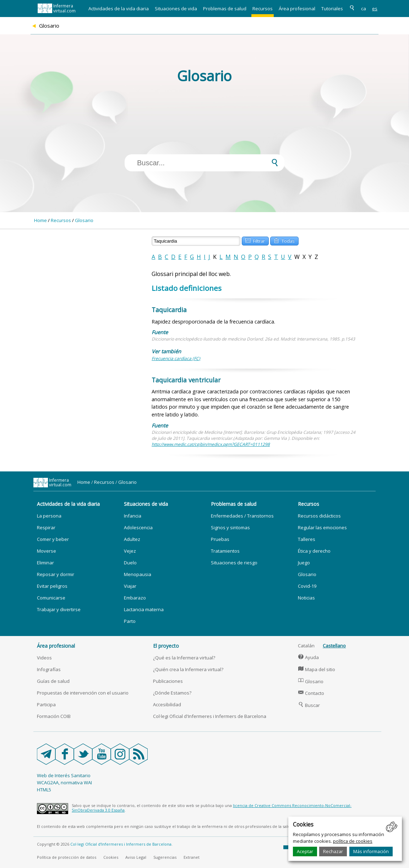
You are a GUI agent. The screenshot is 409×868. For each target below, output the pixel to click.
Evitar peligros (52, 586)
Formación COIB (54, 716)
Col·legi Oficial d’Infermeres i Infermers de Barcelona (121, 844)
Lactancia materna (144, 609)
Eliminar (45, 563)
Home (40, 220)
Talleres (307, 539)
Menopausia (138, 574)
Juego (304, 563)
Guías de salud (53, 681)
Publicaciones (168, 681)
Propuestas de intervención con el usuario (83, 693)
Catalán (306, 646)
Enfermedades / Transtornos (242, 516)
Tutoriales (332, 9)
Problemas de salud (225, 9)
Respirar (46, 527)
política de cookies (353, 841)
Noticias (306, 598)
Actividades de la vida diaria (119, 9)
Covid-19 (307, 586)
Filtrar (255, 240)
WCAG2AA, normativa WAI (64, 783)
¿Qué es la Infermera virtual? (184, 658)
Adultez (132, 539)
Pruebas (220, 539)
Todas (284, 240)
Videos (44, 658)
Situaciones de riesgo (234, 563)
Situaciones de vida (176, 9)
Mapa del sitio (317, 669)
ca (364, 9)
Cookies (111, 857)
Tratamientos (225, 551)
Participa (46, 704)
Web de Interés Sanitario (64, 775)
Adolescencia (138, 527)
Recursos (263, 9)
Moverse (47, 551)
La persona (49, 516)
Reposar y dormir (56, 574)
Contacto (311, 693)
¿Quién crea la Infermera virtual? (188, 669)
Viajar (130, 586)
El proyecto (166, 646)
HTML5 (44, 790)
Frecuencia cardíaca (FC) (176, 358)
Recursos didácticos (319, 516)
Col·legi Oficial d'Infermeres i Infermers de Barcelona (210, 716)
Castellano (334, 646)
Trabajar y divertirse (59, 609)
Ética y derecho (314, 551)
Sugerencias (165, 857)
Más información (371, 851)
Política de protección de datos (67, 857)
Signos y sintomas (230, 527)
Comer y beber (53, 539)
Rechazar (333, 851)
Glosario (84, 220)
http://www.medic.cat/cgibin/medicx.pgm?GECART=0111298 (211, 444)
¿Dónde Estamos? (172, 693)
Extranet (192, 857)
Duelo (130, 563)
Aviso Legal (136, 857)
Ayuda (308, 657)
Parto (130, 621)
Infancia (133, 516)
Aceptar (305, 851)
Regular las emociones (322, 527)
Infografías (49, 669)
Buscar (309, 705)
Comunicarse (51, 598)
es (375, 9)
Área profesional (297, 9)
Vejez (130, 551)
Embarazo (135, 598)
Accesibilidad (167, 704)
